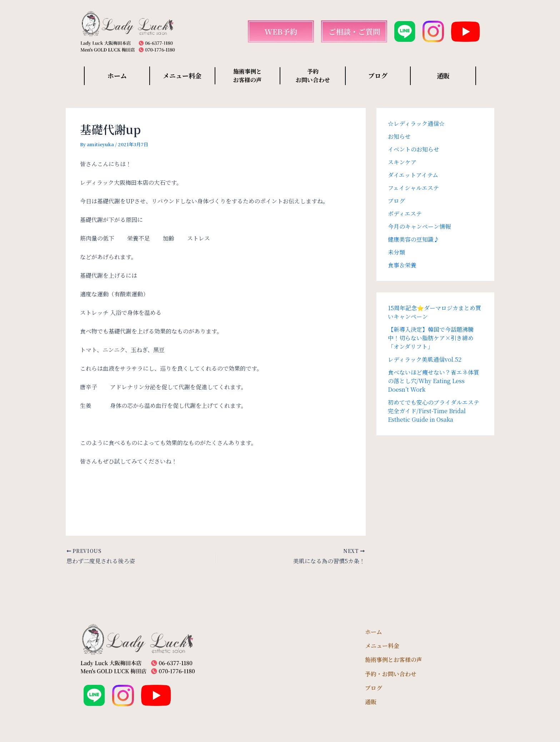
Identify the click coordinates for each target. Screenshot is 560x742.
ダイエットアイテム (413, 175)
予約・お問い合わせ (391, 674)
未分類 (396, 252)
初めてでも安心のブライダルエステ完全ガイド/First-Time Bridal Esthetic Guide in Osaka (434, 411)
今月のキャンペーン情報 (419, 226)
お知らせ (399, 136)
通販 (443, 75)
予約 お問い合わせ (313, 76)
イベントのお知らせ (414, 149)
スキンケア (402, 162)
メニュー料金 (182, 75)
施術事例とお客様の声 (394, 660)
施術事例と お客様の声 (247, 76)
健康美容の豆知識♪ (414, 239)
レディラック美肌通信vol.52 (425, 359)
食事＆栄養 (402, 265)
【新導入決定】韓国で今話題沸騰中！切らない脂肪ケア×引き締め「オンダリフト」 (431, 338)
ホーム (117, 75)
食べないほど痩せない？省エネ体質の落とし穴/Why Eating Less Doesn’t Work (434, 381)
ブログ (378, 75)
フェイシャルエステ (413, 188)
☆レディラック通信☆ (416, 123)
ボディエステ (405, 214)
